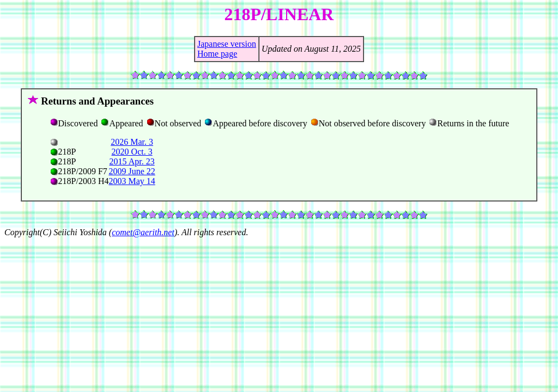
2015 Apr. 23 (132, 161)
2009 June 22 (132, 171)
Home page (217, 54)
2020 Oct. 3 (132, 152)
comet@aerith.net (143, 232)
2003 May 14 (132, 181)
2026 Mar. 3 (132, 142)
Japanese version (227, 44)
